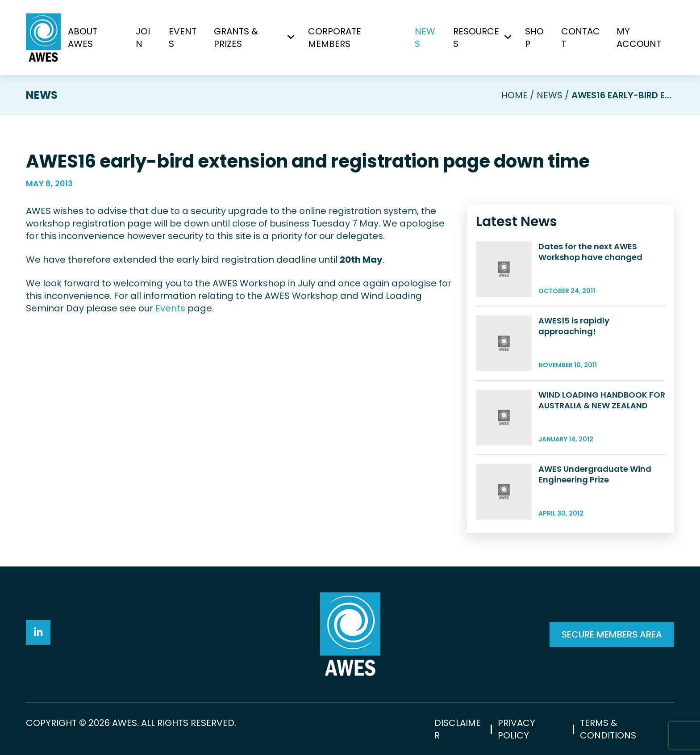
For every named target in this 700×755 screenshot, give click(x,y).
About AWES (83, 38)
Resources (476, 38)
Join (143, 38)
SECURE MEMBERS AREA (612, 634)
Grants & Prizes (236, 38)
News (425, 38)
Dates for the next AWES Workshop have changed (590, 252)
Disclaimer (458, 729)
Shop (534, 38)
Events (183, 38)
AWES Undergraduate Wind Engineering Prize (595, 474)
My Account (639, 38)
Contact (581, 38)
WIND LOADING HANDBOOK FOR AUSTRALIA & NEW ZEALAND (602, 400)
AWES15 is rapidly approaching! (574, 326)
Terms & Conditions (608, 729)
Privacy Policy (517, 729)
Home (515, 95)
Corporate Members (335, 38)
